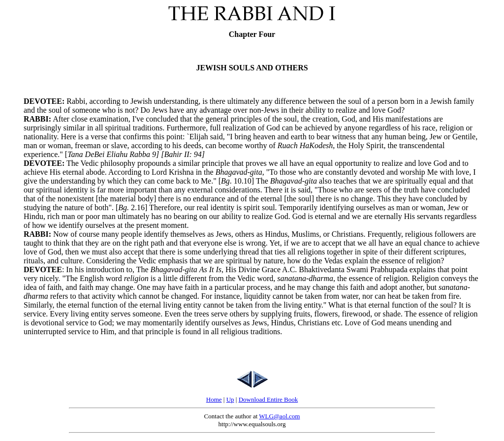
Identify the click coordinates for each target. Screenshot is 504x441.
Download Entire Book (268, 399)
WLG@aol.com (279, 416)
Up (230, 399)
